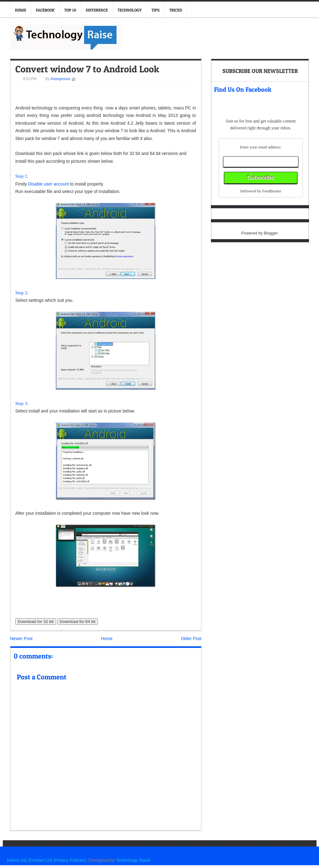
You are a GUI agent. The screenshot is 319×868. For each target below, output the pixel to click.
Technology (130, 10)
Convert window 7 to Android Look (87, 69)
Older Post (191, 639)
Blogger (271, 233)
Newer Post (21, 639)
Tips (155, 10)
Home (21, 10)
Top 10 (70, 10)
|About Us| (18, 860)
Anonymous (60, 79)
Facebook (45, 10)
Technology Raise (133, 860)
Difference (97, 10)
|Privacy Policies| (70, 860)
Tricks (176, 10)
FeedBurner (272, 191)
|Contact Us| (41, 860)
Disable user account (48, 184)
